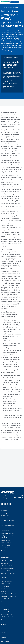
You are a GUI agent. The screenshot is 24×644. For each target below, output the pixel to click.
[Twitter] (10, 504)
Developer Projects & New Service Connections (10, 537)
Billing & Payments (6, 609)
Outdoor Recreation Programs (9, 594)
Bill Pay (15, 2)
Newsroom (4, 637)
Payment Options (5, 513)
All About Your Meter (6, 612)
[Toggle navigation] (21, 2)
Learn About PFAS (5, 571)
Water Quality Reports (6, 561)
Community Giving (6, 586)
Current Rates (4, 518)
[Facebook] (2, 504)
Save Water (4, 550)
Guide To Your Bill (5, 515)
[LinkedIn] (8, 504)
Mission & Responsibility (7, 581)
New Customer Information (8, 533)
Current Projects (5, 599)
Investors (3, 635)
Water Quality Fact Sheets (7, 566)
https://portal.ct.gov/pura (9, 88)
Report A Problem (5, 545)
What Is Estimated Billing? (8, 525)
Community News (5, 584)
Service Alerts (4, 624)
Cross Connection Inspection (8, 596)
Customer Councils (6, 589)
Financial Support (5, 523)
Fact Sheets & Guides (6, 614)
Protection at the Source (7, 568)
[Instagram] (5, 504)
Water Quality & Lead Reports (8, 617)
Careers (3, 601)
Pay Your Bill (4, 510)
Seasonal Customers (6, 540)
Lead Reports (4, 563)
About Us (3, 632)
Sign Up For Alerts (5, 548)
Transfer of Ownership (6, 543)
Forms (2, 622)
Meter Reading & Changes (7, 520)
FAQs (2, 619)
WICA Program (5, 591)
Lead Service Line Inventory (8, 573)
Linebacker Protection (6, 553)
